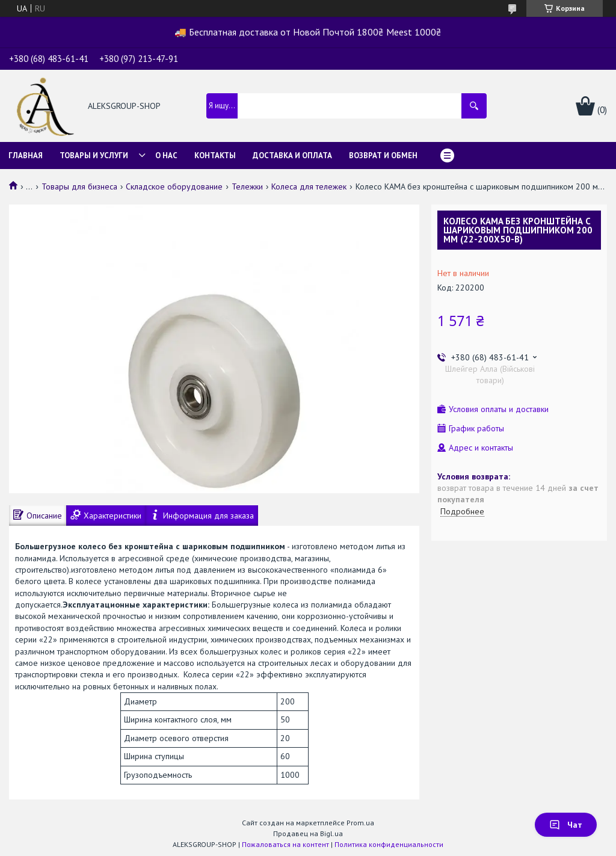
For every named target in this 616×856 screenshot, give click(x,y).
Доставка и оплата (292, 155)
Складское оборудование (174, 186)
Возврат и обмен (383, 155)
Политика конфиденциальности (389, 844)
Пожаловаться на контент (285, 844)
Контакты (215, 155)
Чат (566, 825)
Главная (26, 155)
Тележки (247, 186)
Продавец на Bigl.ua (308, 833)
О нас (166, 155)
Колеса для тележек (309, 186)
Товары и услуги (94, 155)
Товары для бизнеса (79, 186)
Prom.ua (360, 823)
